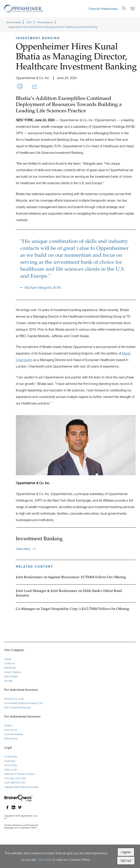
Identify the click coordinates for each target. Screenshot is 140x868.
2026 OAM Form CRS (15, 783)
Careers (8, 659)
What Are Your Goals (14, 699)
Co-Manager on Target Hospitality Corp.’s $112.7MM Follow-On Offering (72, 609)
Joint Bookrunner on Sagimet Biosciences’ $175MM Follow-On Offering (71, 577)
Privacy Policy (11, 765)
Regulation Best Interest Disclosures (21, 787)
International (10, 668)
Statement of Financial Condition (19, 774)
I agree (126, 852)
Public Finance (11, 739)
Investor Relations (13, 672)
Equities (8, 726)
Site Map (8, 681)
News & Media (11, 676)
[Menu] (133, 9)
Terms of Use (11, 770)
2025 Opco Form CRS (15, 778)
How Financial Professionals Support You (24, 703)
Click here (45, 860)
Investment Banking (13, 734)
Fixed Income (11, 730)
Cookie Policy (11, 757)
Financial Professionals (103, 9)
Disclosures (10, 761)
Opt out (126, 860)
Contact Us (10, 663)
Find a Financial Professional (17, 707)
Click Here (26, 549)
